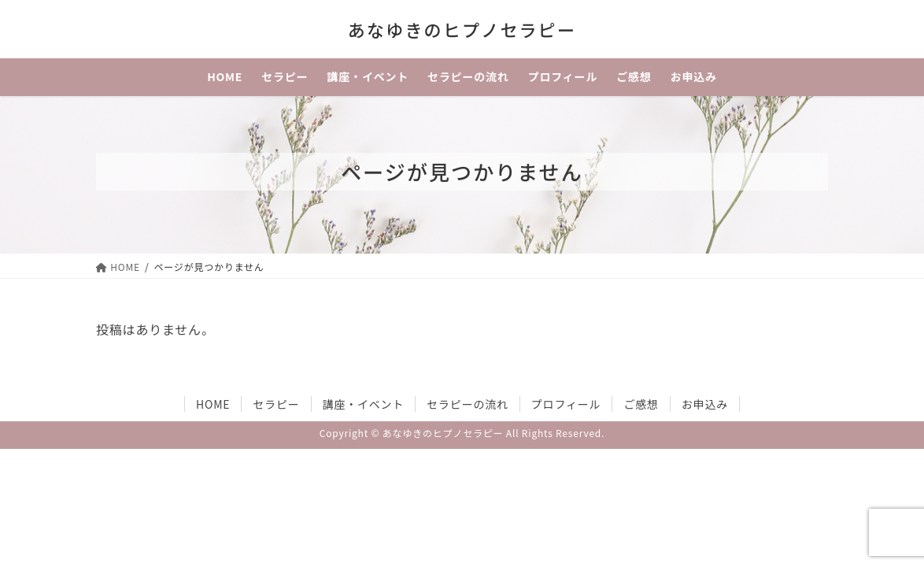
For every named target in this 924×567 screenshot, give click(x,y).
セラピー (276, 404)
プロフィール (566, 404)
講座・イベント (364, 404)
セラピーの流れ (468, 404)
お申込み (705, 404)
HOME (213, 404)
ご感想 (641, 404)
